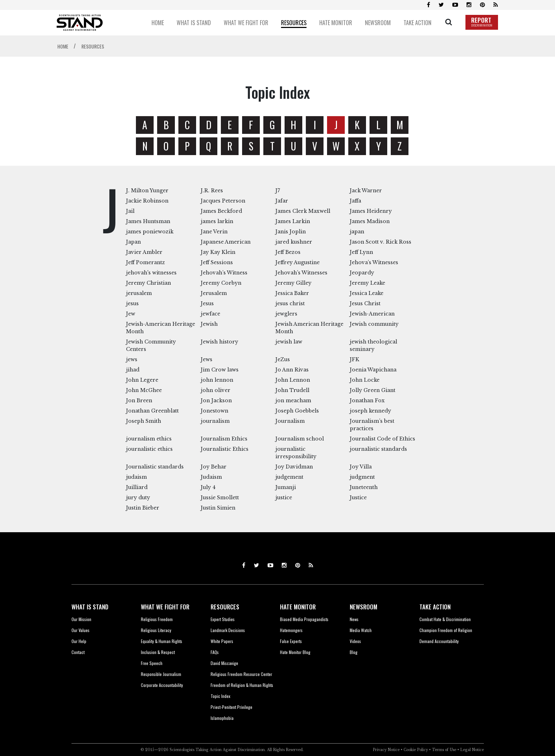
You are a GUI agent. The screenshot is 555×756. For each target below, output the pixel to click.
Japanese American (226, 242)
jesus (132, 303)
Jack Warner (366, 191)
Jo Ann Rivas (292, 370)
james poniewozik (150, 232)
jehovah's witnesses (151, 273)
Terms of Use (444, 750)
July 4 (208, 487)
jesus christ (290, 303)
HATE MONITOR (298, 607)
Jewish (209, 324)
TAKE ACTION (435, 607)
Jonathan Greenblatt (152, 411)
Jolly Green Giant (373, 390)
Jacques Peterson (223, 201)
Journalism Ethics (224, 439)
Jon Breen (139, 400)
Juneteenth (364, 487)
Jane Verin (214, 232)
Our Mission (81, 619)
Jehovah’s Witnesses (301, 273)
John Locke (365, 380)
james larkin (217, 221)
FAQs (215, 652)
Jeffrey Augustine (297, 262)
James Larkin (293, 221)
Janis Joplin (291, 232)
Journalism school (300, 439)
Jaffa (355, 201)
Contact (78, 652)
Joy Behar (214, 467)
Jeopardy (362, 273)
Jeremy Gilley (293, 283)
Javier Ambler (144, 252)
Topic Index (221, 696)
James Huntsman (148, 221)
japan (357, 232)
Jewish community (374, 324)
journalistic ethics (149, 449)
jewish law (289, 342)
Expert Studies (223, 619)
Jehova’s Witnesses (374, 262)
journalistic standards (378, 449)
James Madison (370, 221)
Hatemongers (291, 630)
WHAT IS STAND (90, 607)
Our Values (81, 630)
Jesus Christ (365, 303)
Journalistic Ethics (225, 449)
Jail (130, 211)
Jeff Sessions (217, 262)
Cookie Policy (416, 750)
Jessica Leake (367, 293)
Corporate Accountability (162, 685)
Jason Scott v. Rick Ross (381, 242)
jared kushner (294, 242)
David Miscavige (224, 663)
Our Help (79, 641)
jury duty (138, 498)
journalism (215, 421)
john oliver (216, 390)
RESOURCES (225, 607)
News (354, 619)
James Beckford (221, 211)
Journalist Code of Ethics (382, 439)
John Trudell (292, 390)
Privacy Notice (386, 750)
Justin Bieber (143, 508)
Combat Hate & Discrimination (445, 619)
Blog (354, 652)
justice (284, 498)
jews (132, 359)
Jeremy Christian (148, 283)
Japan (133, 242)
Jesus (207, 303)
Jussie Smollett (220, 498)
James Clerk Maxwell (303, 211)
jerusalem (139, 293)
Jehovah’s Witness (224, 273)
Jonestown (214, 411)
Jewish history (219, 342)
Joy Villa (361, 467)
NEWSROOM (364, 607)
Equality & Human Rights (162, 641)
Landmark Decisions (228, 630)
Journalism (290, 421)
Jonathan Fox (367, 400)
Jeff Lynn (361, 252)
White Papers (222, 641)
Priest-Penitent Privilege (231, 707)
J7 (278, 191)
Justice (358, 498)
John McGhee (144, 390)
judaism (136, 477)
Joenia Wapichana (373, 370)
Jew (131, 314)
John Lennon (293, 380)
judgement (289, 477)
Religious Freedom (157, 619)
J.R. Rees (212, 191)
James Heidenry (371, 211)
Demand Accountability (439, 641)
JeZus (283, 359)
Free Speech (152, 663)
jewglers (286, 314)
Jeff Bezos (288, 252)
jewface (210, 314)
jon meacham (293, 400)
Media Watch (361, 630)
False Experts (291, 641)
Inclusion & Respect (158, 652)
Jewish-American (372, 314)
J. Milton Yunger (147, 191)
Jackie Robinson (147, 201)
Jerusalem (214, 293)
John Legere (142, 380)
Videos (355, 641)
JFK (354, 359)
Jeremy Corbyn (221, 283)
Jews (207, 359)
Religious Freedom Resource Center (241, 674)
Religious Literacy (156, 630)
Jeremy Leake (367, 283)
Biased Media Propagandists (304, 619)
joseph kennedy (370, 411)
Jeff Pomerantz (145, 262)
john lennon (217, 380)
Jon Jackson (216, 400)
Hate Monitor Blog (295, 652)
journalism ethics (149, 439)
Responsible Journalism (161, 674)
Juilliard (137, 487)
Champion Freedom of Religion (446, 630)
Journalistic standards (155, 467)
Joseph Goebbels (297, 411)
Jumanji (286, 487)
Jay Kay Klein (218, 252)
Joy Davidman (294, 467)
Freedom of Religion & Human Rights (242, 685)
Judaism (211, 477)
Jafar (282, 201)
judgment (362, 477)
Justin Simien (218, 508)
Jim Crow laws (220, 370)
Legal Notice (472, 750)
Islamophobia (222, 718)
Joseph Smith (144, 421)
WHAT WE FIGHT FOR (165, 607)
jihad (133, 370)
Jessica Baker (292, 293)
